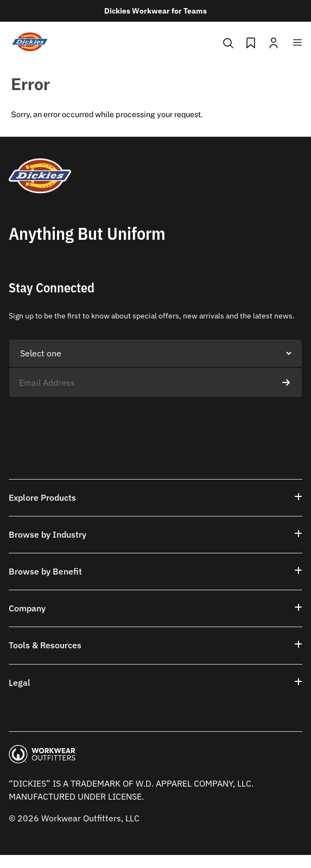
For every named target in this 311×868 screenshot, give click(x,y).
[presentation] (91, 419)
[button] (155, 498)
